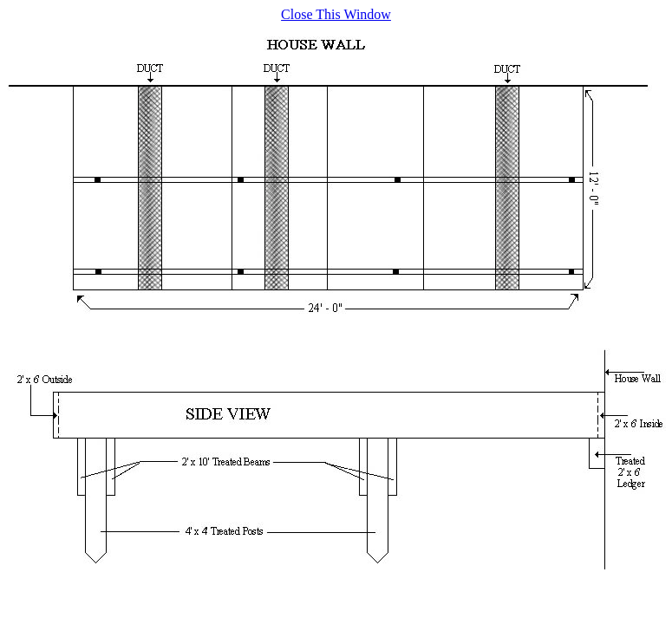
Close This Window (336, 14)
